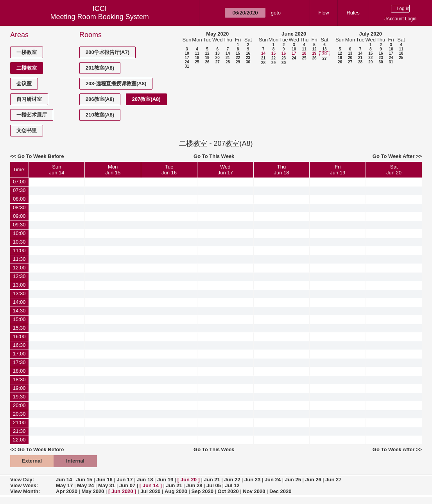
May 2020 (217, 34)
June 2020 (294, 34)
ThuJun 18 (281, 170)
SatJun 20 (394, 170)
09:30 (19, 225)
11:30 (19, 259)
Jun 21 (212, 480)
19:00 (19, 388)
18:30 (19, 379)
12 (207, 53)
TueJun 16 (169, 170)
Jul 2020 (150, 491)
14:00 (19, 302)
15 (238, 53)
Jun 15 (84, 480)
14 (228, 53)
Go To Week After (393, 156)
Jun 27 (333, 480)
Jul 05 (214, 485)
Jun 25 (293, 480)
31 (187, 66)
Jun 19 (165, 480)
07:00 (19, 182)
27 (218, 62)
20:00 (19, 405)
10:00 (19, 233)
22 (238, 58)
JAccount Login (400, 19)
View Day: (22, 480)
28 (228, 62)
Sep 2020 (203, 491)
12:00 (19, 268)
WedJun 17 (225, 170)
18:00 (19, 371)
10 (187, 53)
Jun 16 (105, 480)
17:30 (19, 362)
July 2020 (370, 34)
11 (197, 53)
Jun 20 (189, 480)
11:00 (19, 250)
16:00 (19, 336)
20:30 (19, 414)
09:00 (19, 216)
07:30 (19, 190)
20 (218, 58)
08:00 (19, 199)
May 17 (64, 485)
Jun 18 (145, 480)
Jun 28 (194, 485)
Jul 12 (232, 485)
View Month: (25, 491)
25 (197, 62)
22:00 (19, 440)
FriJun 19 (338, 170)
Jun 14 (64, 480)
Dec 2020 (280, 491)
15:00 (19, 319)
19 (207, 58)
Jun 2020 (122, 491)
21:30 (19, 431)
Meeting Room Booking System (100, 17)
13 (218, 53)
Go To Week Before (41, 156)
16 (248, 53)
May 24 (85, 485)
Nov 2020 (254, 491)
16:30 (19, 345)
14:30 (19, 311)
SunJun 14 (56, 170)
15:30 (19, 328)
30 (248, 62)
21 (228, 58)
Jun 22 (232, 480)
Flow (324, 13)
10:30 (19, 242)
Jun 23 (252, 480)
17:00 (19, 354)
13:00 (19, 285)
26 (207, 62)
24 (187, 62)
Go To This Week (214, 156)
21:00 (19, 422)
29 (238, 62)
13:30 (19, 293)
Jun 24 (273, 480)
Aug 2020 (176, 491)
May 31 (107, 485)
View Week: (24, 485)
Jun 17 (125, 480)
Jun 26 (313, 480)
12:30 (19, 276)
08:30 (19, 207)
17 (187, 58)
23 (248, 58)
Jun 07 (127, 485)
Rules (353, 13)
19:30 (19, 397)
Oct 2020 (228, 491)
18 (197, 58)
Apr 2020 (67, 491)
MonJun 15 (113, 170)
